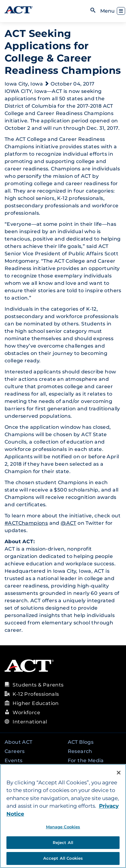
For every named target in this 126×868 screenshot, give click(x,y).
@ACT (69, 523)
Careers (15, 751)
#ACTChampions (26, 523)
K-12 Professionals (36, 694)
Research (80, 751)
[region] (63, 816)
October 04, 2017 (73, 84)
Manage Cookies (63, 827)
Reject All (63, 842)
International (30, 722)
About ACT (19, 742)
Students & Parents (38, 685)
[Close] (119, 773)
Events (13, 760)
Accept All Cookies (63, 858)
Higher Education (36, 703)
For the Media (86, 760)
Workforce (26, 713)
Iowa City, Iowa (24, 84)
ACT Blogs (81, 742)
